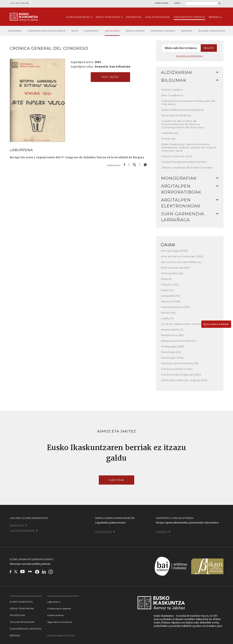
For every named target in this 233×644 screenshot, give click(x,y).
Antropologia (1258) (175, 251)
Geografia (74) (171, 296)
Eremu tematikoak (22, 608)
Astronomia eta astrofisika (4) (181, 262)
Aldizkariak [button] (190, 72)
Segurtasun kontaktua (60, 622)
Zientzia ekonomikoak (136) (180, 363)
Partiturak (168, 139)
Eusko (79, 17)
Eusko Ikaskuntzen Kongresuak (183, 110)
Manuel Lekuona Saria (177, 156)
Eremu (109, 17)
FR (22, 3)
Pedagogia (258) (173, 346)
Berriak (215, 17)
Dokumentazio (189, 17)
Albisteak (116, 480)
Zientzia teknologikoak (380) (181, 375)
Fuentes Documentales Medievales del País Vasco (189, 102)
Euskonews (91, 31)
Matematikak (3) (172, 330)
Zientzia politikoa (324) (177, 369)
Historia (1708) (171, 301)
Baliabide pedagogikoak (212, 31)
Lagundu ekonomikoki (24, 530)
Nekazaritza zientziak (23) (179, 341)
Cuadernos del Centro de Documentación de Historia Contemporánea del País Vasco (183, 124)
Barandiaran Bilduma (176, 115)
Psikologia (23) (171, 352)
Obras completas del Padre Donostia (187, 167)
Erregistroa (162, 3)
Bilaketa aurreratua (190, 56)
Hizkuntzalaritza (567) (176, 307)
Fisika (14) (167, 290)
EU (12, 3)
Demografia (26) (172, 273)
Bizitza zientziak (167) (176, 268)
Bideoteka (187, 31)
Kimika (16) (168, 313)
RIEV (75, 31)
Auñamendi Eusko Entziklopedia (46, 31)
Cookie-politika (55, 615)
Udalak (157, 17)
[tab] (190, 73)
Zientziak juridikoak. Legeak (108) (184, 380)
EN (27, 3)
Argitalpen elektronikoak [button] (190, 203)
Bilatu (209, 48)
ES (17, 3)
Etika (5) (166, 279)
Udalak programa (22, 622)
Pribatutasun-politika (59, 608)
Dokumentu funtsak (163, 31)
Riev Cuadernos (173, 95)
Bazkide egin (18, 525)
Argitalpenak (112, 31)
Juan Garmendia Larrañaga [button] (190, 217)
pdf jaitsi (110, 77)
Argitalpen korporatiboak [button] (190, 189)
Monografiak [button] (190, 178)
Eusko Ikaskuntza (21, 602)
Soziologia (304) (172, 358)
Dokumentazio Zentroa (25, 629)
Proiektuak (134, 17)
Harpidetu (163, 532)
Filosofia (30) (170, 284)
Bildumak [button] (190, 80)
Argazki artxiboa (135, 31)
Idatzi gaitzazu (105, 532)
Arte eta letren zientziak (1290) (182, 256)
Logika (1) (167, 318)
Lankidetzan (170, 133)
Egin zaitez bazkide (216, 324)
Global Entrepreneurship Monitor (184, 162)
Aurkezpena (15, 31)
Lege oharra (54, 602)
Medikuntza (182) (173, 335)
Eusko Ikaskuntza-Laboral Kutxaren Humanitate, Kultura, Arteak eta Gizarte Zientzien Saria (189, 147)
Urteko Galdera (172, 90)
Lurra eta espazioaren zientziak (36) (186, 324)
